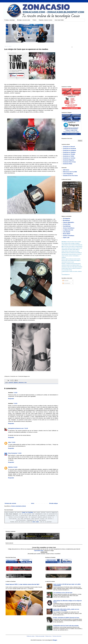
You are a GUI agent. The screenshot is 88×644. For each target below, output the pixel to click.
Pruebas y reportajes (10, 20)
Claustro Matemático (69, 222)
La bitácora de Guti (68, 230)
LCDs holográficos (68, 174)
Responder (11, 399)
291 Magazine (67, 219)
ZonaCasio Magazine (69, 160)
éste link (36, 522)
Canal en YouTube (28, 512)
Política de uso (48, 636)
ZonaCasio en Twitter (69, 156)
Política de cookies (31, 636)
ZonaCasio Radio (68, 164)
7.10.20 (15, 393)
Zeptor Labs (66, 238)
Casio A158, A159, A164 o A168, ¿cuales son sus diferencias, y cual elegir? (66, 610)
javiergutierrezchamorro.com (16, 428)
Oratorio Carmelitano (69, 236)
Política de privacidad (40, 636)
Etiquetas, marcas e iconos (46, 20)
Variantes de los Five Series (70, 176)
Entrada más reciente (10, 503)
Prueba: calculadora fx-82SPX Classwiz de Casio (66, 618)
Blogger (55, 640)
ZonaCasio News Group (69, 162)
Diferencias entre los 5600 (70, 172)
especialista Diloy (39, 551)
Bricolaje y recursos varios (24, 20)
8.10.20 (15, 467)
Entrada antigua (53, 503)
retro (25, 383)
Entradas (65, 281)
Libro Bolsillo (67, 232)
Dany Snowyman (13, 453)
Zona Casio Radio (59, 20)
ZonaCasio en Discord (69, 147)
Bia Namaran (66, 220)
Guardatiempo (67, 226)
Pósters (35, 20)
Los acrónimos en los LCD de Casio (63, 593)
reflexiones (21, 383)
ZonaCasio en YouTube (69, 158)
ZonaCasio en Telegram (69, 152)
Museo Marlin (67, 234)
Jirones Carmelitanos (69, 228)
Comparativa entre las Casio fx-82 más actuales (66, 626)
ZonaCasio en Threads (69, 154)
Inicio (33, 503)
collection (11, 383)
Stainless (11, 467)
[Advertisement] (17, 67)
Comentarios (66, 283)
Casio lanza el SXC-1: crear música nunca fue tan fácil (22, 584)
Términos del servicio (57, 636)
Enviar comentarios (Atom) (19, 506)
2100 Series (66, 170)
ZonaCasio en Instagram (70, 150)
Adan (10, 442)
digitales (16, 383)
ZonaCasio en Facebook (69, 149)
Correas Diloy (67, 224)
